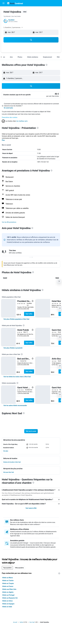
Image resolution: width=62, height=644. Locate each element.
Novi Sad (32, 622)
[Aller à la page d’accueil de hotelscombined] (15, 3)
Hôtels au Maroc (8, 578)
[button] (4, 3)
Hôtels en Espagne (8, 604)
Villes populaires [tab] (19, 568)
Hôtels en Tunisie (8, 581)
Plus (3, 140)
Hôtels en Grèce (7, 601)
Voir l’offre (29, 314)
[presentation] (47, 65)
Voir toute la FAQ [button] (31, 508)
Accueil (15, 622)
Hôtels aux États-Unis (9, 589)
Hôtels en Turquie (8, 583)
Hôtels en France (8, 586)
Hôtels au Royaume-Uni (10, 598)
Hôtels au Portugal (8, 595)
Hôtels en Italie (7, 607)
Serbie (21, 622)
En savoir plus (8, 108)
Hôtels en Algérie (8, 592)
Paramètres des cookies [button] (10, 117)
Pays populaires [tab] (7, 568)
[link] (57, 94)
